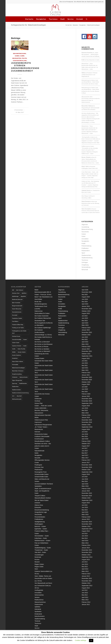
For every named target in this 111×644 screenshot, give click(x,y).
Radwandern (86, 251)
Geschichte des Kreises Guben (91, 84)
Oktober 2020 (86, 382)
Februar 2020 (86, 394)
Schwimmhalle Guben (42, 474)
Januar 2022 (86, 349)
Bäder (37, 290)
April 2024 (85, 304)
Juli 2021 (85, 361)
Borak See (38, 302)
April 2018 (85, 439)
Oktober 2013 (86, 555)
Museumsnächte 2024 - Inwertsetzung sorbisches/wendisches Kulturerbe (91, 99)
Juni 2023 (85, 318)
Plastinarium (39, 470)
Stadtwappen (39, 524)
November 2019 (87, 401)
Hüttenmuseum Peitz (92, 187)
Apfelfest (37, 607)
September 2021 (87, 356)
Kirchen (37, 560)
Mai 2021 (85, 365)
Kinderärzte (38, 614)
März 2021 (85, 370)
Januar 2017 (86, 462)
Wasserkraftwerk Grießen (43, 498)
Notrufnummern (40, 616)
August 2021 (86, 358)
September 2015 (87, 500)
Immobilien (85, 239)
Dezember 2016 (87, 465)
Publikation (85, 248)
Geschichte (85, 232)
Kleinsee (37, 432)
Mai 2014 (85, 538)
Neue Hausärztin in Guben (93, 60)
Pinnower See (39, 467)
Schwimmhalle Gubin (41, 477)
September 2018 (87, 427)
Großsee (37, 401)
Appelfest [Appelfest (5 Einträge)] (23, 296)
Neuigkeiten (41, 19)
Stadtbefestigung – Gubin (43, 548)
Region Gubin (39, 567)
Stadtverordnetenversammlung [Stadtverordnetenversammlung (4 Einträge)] (20, 393)
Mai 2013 (85, 567)
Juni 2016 (85, 479)
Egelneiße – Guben (41, 529)
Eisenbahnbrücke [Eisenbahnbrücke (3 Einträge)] (17, 312)
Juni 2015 (85, 507)
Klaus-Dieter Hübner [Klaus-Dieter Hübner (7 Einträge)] (18, 361)
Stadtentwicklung (20, 61)
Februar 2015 (86, 517)
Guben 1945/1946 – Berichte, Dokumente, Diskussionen (41, 410)
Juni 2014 (85, 536)
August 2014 (86, 531)
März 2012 (85, 600)
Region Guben (39, 564)
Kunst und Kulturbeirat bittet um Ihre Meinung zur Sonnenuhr (90, 203)
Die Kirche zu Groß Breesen (44, 344)
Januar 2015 (86, 519)
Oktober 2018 (86, 425)
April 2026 (85, 290)
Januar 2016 (86, 491)
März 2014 (85, 543)
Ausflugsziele (39, 590)
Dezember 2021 (87, 351)
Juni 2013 (85, 564)
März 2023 (85, 325)
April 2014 (85, 541)
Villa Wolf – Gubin (40, 552)
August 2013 (86, 560)
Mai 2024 (85, 302)
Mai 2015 (85, 510)
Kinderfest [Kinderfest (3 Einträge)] (15, 358)
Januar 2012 (86, 604)
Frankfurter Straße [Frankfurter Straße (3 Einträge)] (17, 318)
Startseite (29, 19)
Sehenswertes (39, 595)
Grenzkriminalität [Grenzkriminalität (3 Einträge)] (17, 339)
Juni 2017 (85, 451)
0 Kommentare (19, 110)
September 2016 (87, 472)
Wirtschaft (85, 270)
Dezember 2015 (87, 493)
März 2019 (85, 413)
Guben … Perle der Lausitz (43, 406)
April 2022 (85, 342)
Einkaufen (38, 507)
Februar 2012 (86, 602)
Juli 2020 (85, 387)
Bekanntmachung (20, 53)
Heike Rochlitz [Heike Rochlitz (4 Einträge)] (21, 349)
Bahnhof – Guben (40, 526)
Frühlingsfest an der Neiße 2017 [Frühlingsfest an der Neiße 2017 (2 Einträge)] (19, 332)
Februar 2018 (86, 441)
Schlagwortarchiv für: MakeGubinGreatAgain (28, 25)
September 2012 (87, 586)
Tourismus (53, 19)
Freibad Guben (39, 358)
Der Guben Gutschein (42, 316)
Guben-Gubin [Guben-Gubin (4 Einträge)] (16, 343)
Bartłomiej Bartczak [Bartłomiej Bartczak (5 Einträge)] (17, 299)
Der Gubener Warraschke (43, 318)
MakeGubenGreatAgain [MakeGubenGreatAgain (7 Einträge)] (18, 368)
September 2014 (87, 529)
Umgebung (85, 265)
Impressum (38, 422)
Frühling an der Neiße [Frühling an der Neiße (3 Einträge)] (18, 328)
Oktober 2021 (86, 354)
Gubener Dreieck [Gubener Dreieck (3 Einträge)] (17, 346)
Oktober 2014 (86, 526)
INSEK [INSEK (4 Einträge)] (14, 352)
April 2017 (85, 455)
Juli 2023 (85, 316)
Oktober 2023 (86, 311)
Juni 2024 (85, 299)
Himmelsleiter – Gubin (87, 69)
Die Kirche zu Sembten (42, 349)
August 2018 (86, 429)
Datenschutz (39, 311)
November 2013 (87, 552)
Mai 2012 (85, 595)
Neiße (37, 453)
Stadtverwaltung (40, 619)
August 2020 (86, 384)
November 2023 (87, 309)
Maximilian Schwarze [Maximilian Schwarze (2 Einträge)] (18, 371)
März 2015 (85, 514)
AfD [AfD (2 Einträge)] (13, 290)
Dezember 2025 (87, 292)
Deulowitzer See (40, 321)
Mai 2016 (85, 481)
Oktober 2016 (86, 470)
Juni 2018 (85, 434)
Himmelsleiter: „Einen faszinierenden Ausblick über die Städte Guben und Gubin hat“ (90, 65)
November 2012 (87, 581)
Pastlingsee (38, 465)
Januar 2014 (86, 548)
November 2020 (87, 380)
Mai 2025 (85, 295)
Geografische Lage (41, 512)
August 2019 (86, 406)
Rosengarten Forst (41, 472)
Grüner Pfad (96, 143)
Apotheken (38, 611)
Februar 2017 (86, 460)
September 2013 (87, 557)
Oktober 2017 (86, 444)
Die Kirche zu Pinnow (41, 347)
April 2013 (85, 569)
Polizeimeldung (86, 246)
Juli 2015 (85, 505)
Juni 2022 (85, 337)
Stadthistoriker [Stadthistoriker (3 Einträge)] (23, 383)
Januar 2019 (86, 417)
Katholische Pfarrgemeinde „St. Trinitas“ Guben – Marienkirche (43, 427)
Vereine (37, 597)
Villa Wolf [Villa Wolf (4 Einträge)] (19, 396)
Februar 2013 (86, 574)
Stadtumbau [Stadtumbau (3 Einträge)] (15, 387)
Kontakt (80, 19)
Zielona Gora (39, 505)
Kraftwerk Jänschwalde (42, 436)
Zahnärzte (38, 609)
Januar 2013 (86, 576)
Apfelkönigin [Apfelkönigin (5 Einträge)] (15, 296)
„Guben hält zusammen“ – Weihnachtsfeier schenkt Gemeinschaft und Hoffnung (90, 54)
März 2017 (85, 458)
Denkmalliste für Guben (42, 313)
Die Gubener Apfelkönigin (43, 328)
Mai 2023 (85, 321)
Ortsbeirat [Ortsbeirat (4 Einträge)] (15, 377)
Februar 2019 (86, 415)
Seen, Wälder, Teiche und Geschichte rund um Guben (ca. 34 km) (43, 578)
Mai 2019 (85, 410)
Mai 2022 (85, 339)
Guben (17, 56)
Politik (24, 58)
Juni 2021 (85, 363)
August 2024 (86, 297)
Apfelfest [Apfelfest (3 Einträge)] (24, 293)
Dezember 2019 (87, 399)
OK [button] (91, 640)
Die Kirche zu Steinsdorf (42, 351)
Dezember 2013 (87, 550)
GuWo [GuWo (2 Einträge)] (14, 349)
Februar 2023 (86, 328)
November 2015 (87, 496)
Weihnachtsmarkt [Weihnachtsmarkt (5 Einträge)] (17, 399)
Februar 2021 (86, 373)
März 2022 (85, 344)
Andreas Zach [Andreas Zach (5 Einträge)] (16, 293)
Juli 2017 (85, 448)
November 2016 (87, 467)
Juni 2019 (85, 408)
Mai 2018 (85, 436)
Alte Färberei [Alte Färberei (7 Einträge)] (20, 290)
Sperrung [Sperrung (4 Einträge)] (14, 383)
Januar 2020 (86, 396)
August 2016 (86, 474)
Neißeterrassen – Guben (87, 154)
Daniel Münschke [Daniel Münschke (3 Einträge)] (17, 309)
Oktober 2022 (86, 335)
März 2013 (85, 571)
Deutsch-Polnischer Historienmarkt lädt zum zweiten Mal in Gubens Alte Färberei (91, 211)
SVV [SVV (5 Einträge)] (13, 396)
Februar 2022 (86, 347)
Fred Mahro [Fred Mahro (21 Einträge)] (15, 321)
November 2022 (87, 332)
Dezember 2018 (87, 420)
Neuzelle (37, 458)
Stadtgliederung (40, 522)
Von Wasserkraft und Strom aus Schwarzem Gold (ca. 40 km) (43, 586)
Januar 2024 (86, 306)
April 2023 (85, 323)
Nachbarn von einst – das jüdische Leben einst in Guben (43, 446)
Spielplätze (38, 486)
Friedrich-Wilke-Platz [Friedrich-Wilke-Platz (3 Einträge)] (18, 325)
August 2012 (86, 588)
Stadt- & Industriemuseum (43, 489)
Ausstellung (85, 227)
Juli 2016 (85, 477)
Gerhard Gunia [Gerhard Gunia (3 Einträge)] (16, 336)
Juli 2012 (85, 590)
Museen (37, 562)
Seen (36, 569)
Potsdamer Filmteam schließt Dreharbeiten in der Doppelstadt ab (89, 75)
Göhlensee (38, 399)
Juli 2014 (85, 533)
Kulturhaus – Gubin (41, 538)
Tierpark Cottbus (40, 496)
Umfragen (85, 262)
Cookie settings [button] (81, 640)
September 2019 (87, 403)
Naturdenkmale (39, 451)
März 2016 (85, 486)
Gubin (22, 56)
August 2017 (86, 446)
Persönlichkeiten (40, 517)
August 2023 (86, 313)
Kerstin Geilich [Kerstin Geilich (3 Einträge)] (22, 352)
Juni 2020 (85, 389)
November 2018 (87, 422)
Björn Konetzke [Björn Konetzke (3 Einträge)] (16, 303)
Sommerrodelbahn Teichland (44, 484)
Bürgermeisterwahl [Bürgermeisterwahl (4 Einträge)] (17, 306)
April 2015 (85, 512)
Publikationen (39, 519)
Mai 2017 (85, 453)
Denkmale (38, 557)
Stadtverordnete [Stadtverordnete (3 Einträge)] (16, 390)
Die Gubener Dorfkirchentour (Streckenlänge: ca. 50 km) (91, 120)
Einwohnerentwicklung (42, 510)
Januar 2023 (86, 330)
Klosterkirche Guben (41, 434)
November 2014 (87, 524)
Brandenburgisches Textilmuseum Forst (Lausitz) (41, 306)
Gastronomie (39, 604)
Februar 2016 (86, 489)
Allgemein (85, 225)
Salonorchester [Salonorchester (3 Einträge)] (24, 377)
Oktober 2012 (86, 583)
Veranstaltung (86, 267)
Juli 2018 (85, 432)
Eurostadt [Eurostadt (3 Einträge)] (15, 315)
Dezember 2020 (87, 377)
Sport (83, 253)
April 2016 (85, 484)
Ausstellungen (39, 555)
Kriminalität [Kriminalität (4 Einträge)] (15, 365)
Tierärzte (37, 621)
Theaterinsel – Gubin (41, 550)
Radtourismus (39, 600)
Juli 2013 (85, 562)
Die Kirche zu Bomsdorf (42, 342)
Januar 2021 (86, 375)
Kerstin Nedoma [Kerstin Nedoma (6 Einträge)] (16, 355)
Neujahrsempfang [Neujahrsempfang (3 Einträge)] (17, 374)
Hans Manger (85, 196)
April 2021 (85, 368)
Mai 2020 (85, 392)
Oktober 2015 (86, 498)
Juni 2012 (85, 593)
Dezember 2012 (87, 578)
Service (71, 19)
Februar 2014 (86, 545)
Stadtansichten (86, 255)
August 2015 (86, 503)
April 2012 (85, 597)
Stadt (62, 19)
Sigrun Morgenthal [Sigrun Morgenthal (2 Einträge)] (17, 380)
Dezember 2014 (87, 522)
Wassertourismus (40, 602)
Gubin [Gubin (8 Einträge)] (25, 346)
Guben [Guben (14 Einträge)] (25, 339)
